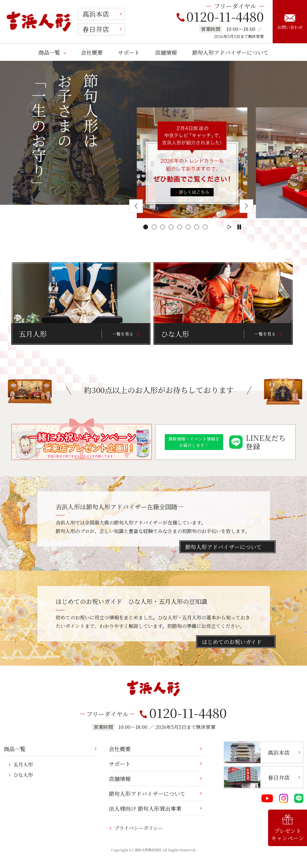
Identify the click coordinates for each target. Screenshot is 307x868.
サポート (129, 52)
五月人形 (23, 764)
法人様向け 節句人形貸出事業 (145, 808)
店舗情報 (166, 52)
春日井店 (96, 29)
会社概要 (92, 52)
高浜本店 (96, 14)
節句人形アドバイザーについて (230, 52)
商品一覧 (49, 52)
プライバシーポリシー (139, 828)
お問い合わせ (290, 22)
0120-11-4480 (220, 16)
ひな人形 (23, 775)
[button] (146, 227)
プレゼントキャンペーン (288, 828)
